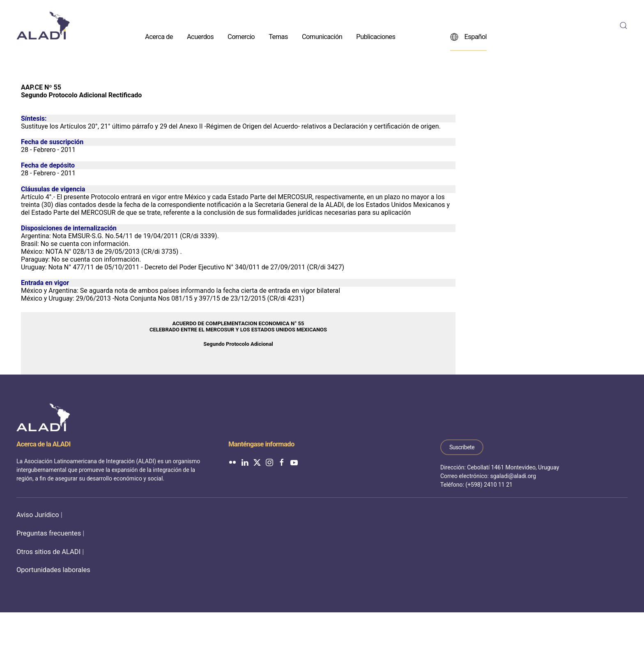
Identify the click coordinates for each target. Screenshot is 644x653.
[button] (623, 25)
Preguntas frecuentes (49, 533)
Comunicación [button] (322, 36)
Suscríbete (462, 447)
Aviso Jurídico (38, 515)
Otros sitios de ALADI (48, 552)
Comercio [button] (241, 36)
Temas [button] (278, 36)
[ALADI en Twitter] (257, 462)
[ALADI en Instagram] (269, 462)
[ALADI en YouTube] (294, 462)
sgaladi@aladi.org (513, 476)
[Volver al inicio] (43, 25)
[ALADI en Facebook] (282, 462)
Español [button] (468, 37)
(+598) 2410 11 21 (489, 485)
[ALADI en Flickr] (232, 462)
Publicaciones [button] (376, 36)
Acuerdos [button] (200, 36)
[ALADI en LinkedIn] (245, 462)
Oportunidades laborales (53, 570)
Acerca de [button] (159, 36)
